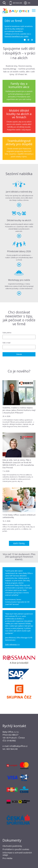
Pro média (7, 858)
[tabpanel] (19, 30)
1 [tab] (25, 40)
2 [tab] (28, 40)
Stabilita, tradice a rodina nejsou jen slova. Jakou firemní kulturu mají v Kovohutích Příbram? (19, 410)
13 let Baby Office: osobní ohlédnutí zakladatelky (19, 516)
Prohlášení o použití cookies (16, 849)
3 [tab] (32, 40)
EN (29, 3)
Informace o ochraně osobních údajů (17, 854)
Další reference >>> (12, 644)
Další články (19, 543)
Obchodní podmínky (12, 846)
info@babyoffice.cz (18, 746)
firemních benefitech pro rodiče (16, 36)
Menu (34, 11)
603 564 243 (17, 3)
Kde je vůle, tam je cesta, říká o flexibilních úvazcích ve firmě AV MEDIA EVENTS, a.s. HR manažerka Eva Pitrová (18, 464)
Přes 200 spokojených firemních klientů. (20, 557)
